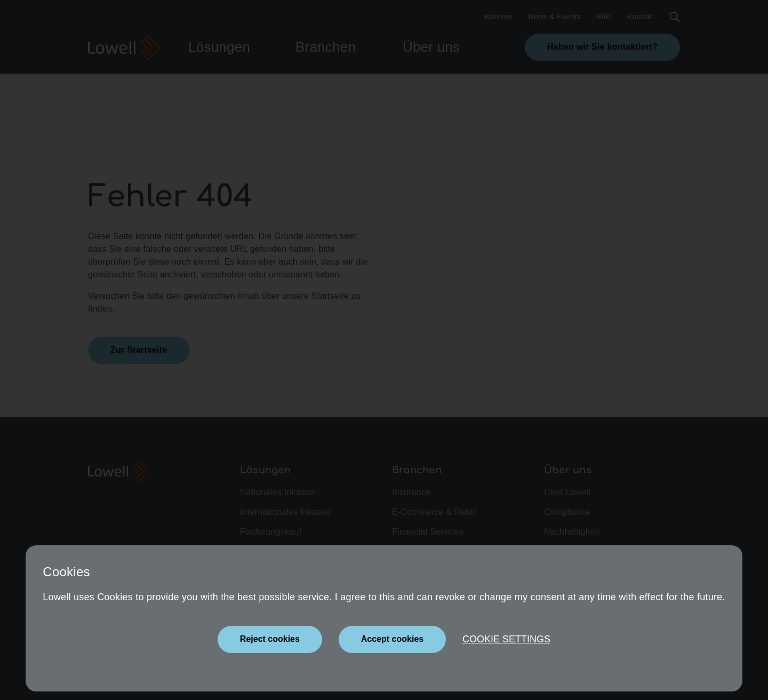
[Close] (270, 639)
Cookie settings (506, 639)
